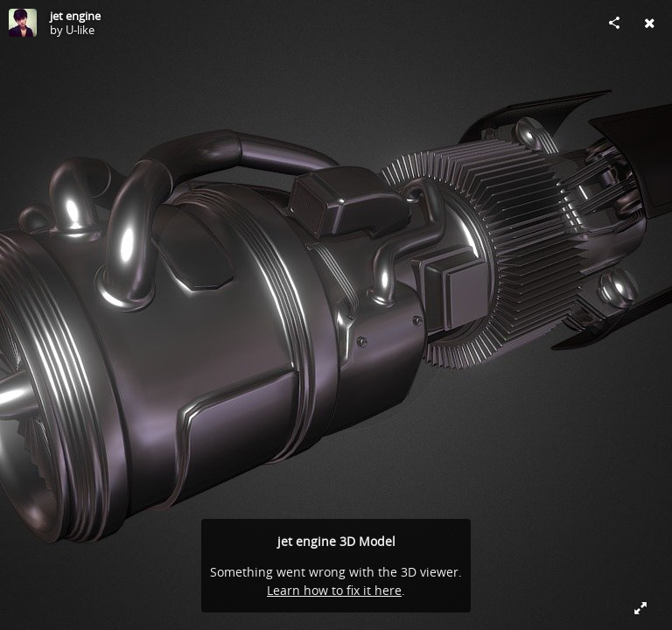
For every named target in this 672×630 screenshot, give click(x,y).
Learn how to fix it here (334, 590)
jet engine (75, 16)
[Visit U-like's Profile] (23, 23)
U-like (80, 30)
